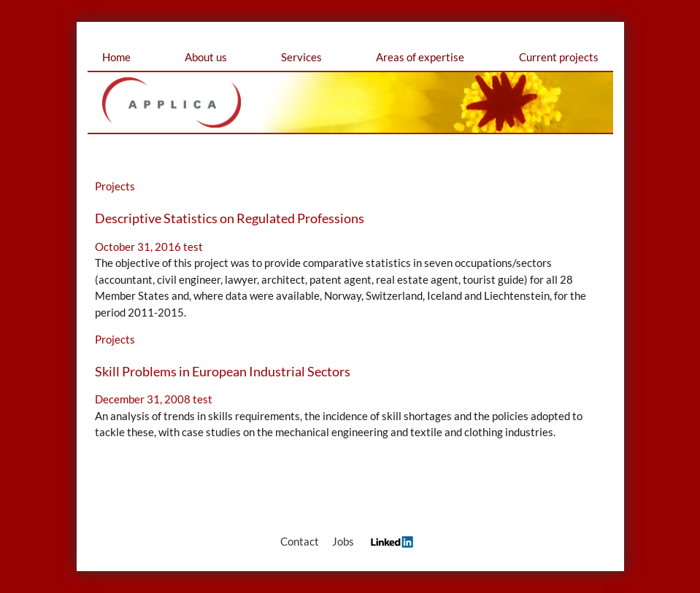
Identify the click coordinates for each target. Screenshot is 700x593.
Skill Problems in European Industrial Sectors (223, 371)
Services (301, 57)
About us (206, 57)
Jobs (343, 541)
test (193, 247)
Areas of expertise (420, 57)
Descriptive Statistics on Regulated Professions (230, 218)
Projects (115, 186)
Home (116, 57)
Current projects (559, 57)
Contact (300, 541)
